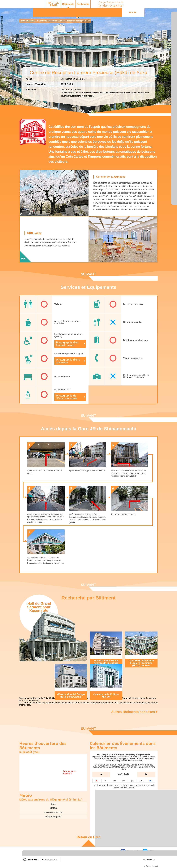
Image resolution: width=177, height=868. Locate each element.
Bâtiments (46, 4)
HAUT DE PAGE (31, 4)
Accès (142, 4)
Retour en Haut (88, 833)
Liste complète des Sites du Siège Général (124, 787)
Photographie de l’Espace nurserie (68, 396)
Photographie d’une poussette (70, 360)
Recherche (60, 4)
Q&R (120, 4)
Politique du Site (50, 855)
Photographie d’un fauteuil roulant (68, 344)
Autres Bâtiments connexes (135, 711)
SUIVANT (88, 111)
